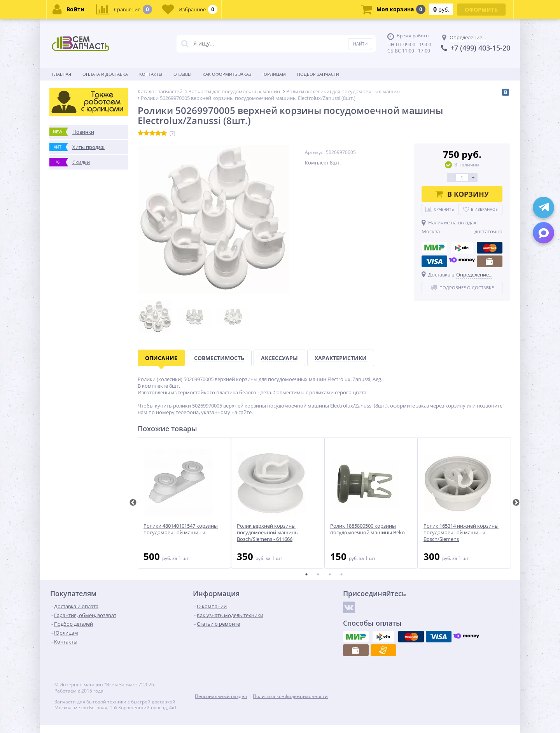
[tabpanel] (184, 503)
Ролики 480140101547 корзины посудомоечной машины (181, 529)
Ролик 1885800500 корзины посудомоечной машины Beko (367, 529)
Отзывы (182, 74)
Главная (61, 74)
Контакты (151, 74)
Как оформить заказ (227, 74)
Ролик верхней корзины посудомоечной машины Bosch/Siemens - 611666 (268, 533)
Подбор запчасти (318, 74)
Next (516, 503)
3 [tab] (330, 574)
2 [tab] (318, 574)
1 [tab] (306, 574)
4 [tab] (341, 574)
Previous (133, 503)
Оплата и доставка (105, 74)
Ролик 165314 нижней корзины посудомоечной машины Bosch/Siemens (461, 533)
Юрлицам (274, 74)
